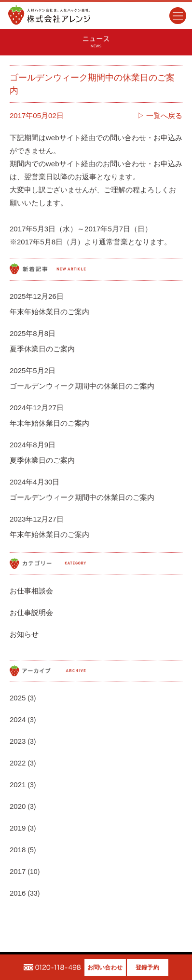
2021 (18, 785)
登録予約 (147, 967)
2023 (18, 741)
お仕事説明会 (31, 612)
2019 (18, 828)
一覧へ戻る (164, 115)
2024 (18, 719)
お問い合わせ (105, 967)
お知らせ (24, 634)
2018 (18, 850)
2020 (18, 806)
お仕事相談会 (31, 591)
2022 (18, 763)
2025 (18, 698)
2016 (18, 893)
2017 (18, 871)
